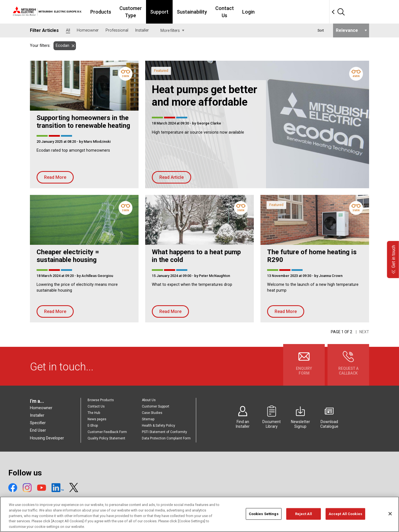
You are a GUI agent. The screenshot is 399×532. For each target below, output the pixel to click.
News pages (97, 419)
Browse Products (101, 400)
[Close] (390, 521)
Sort (321, 30)
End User (38, 430)
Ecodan (61, 46)
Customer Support (156, 406)
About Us (149, 400)
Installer (37, 415)
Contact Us (270, 12)
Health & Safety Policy (158, 426)
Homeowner (41, 408)
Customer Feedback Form (107, 432)
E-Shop (93, 426)
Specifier (38, 423)
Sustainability (234, 12)
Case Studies (152, 413)
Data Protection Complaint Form (166, 438)
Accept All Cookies (345, 520)
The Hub (94, 413)
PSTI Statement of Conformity (164, 432)
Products (131, 12)
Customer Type (167, 12)
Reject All (304, 520)
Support (201, 12)
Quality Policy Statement (106, 438)
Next (364, 332)
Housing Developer (47, 438)
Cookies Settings (264, 520)
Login (297, 12)
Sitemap (148, 419)
